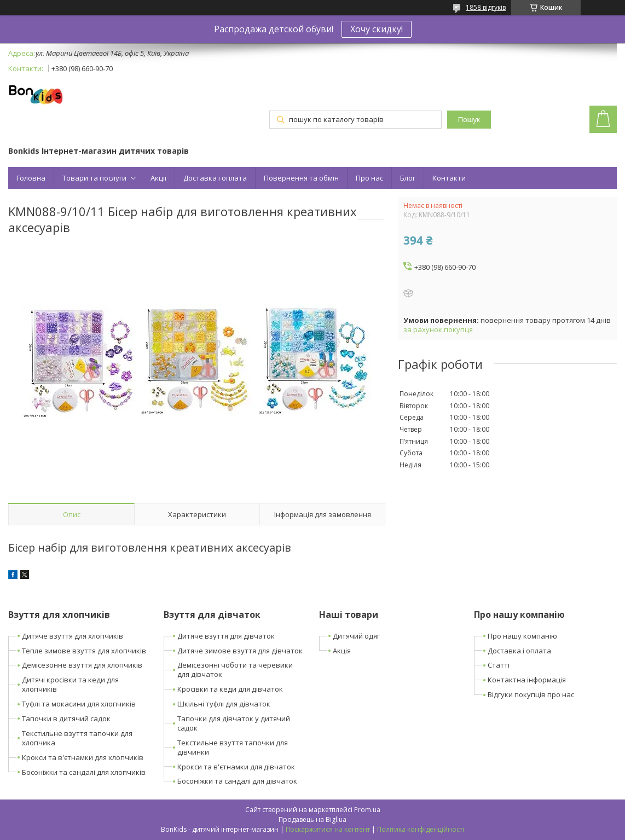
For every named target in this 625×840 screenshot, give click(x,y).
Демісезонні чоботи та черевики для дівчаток (235, 670)
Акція (342, 651)
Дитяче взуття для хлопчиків (73, 636)
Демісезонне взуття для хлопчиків (82, 665)
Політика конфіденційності (421, 829)
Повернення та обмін (301, 178)
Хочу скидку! (377, 29)
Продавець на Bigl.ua (312, 819)
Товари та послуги (94, 178)
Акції (158, 178)
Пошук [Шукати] (469, 120)
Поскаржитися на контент (328, 829)
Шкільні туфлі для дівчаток (224, 704)
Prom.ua (367, 810)
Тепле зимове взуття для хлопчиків (84, 651)
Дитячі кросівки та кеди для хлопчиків (70, 684)
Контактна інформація (527, 680)
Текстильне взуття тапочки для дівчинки (233, 747)
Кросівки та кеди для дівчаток (230, 689)
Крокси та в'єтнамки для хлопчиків (83, 757)
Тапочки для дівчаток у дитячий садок (234, 723)
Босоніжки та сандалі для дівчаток (237, 781)
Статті (499, 665)
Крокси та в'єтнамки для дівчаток (236, 767)
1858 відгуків (486, 7)
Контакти (449, 178)
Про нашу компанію (522, 636)
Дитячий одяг (356, 636)
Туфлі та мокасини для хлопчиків (79, 704)
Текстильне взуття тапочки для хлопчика (77, 738)
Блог (408, 178)
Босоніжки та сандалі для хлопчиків (84, 772)
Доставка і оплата (215, 178)
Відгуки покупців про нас (531, 694)
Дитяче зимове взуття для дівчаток (240, 651)
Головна (31, 178)
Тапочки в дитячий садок (66, 719)
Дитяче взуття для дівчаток (226, 636)
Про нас (369, 178)
